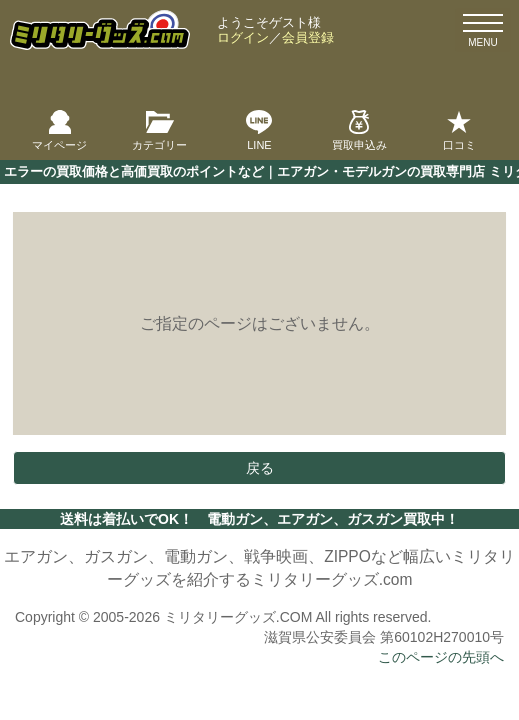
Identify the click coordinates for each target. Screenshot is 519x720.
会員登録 (308, 37)
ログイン (243, 37)
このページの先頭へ (441, 657)
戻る (260, 468)
